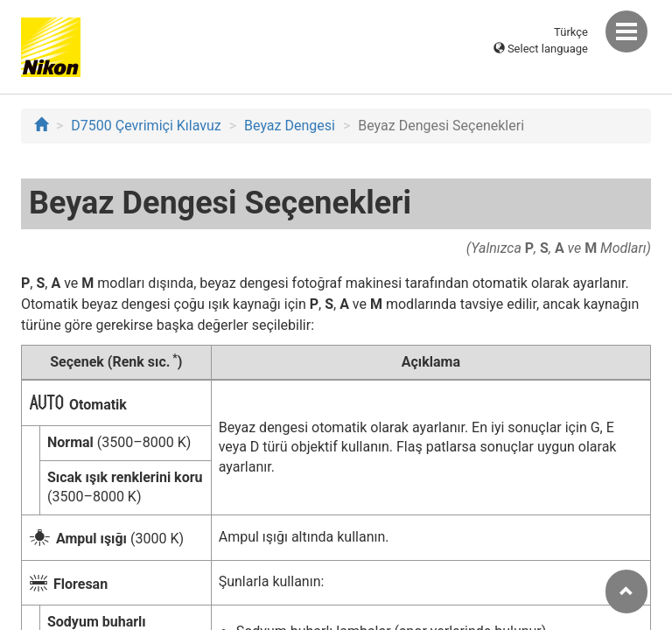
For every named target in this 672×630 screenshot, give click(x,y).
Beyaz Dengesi (290, 126)
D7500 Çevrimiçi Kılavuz (146, 126)
